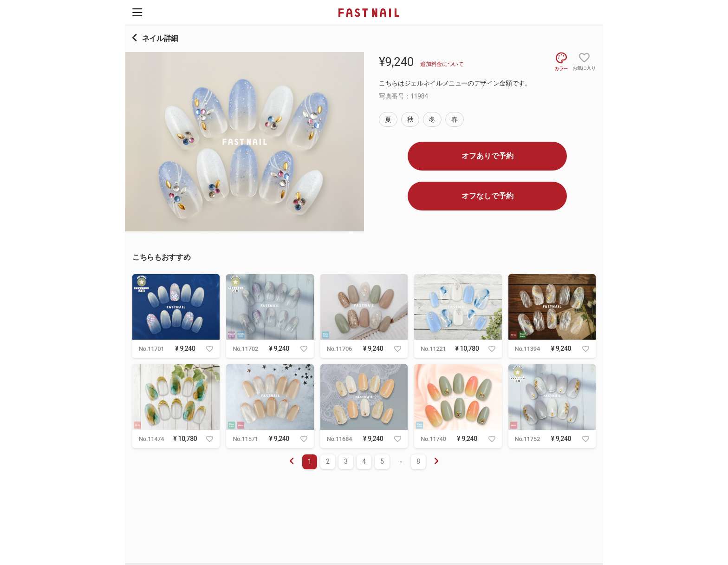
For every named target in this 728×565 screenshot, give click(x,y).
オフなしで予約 (487, 196)
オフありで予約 (487, 156)
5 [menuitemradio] (382, 461)
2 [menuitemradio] (328, 461)
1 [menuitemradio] (310, 461)
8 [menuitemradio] (418, 461)
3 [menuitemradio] (346, 461)
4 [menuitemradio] (364, 461)
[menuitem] (436, 462)
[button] (137, 12)
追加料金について (442, 64)
